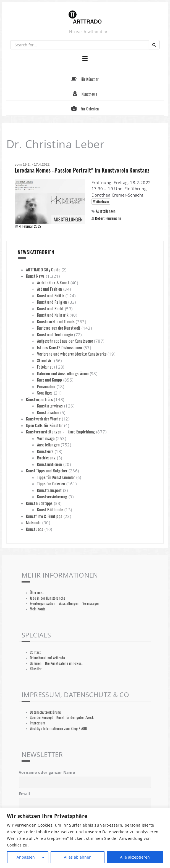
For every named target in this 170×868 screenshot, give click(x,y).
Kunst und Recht (50, 308)
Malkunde (34, 522)
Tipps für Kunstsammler (56, 477)
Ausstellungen (106, 211)
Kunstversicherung (52, 496)
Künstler (36, 669)
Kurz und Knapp (49, 380)
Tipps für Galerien (51, 483)
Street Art (45, 360)
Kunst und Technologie (55, 334)
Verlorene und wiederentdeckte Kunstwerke (72, 354)
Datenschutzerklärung (45, 712)
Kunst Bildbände (50, 509)
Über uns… (37, 593)
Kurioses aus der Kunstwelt (59, 328)
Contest (35, 652)
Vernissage (46, 438)
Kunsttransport (49, 490)
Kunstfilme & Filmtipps (44, 516)
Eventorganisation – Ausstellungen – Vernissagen (65, 603)
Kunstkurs (45, 451)
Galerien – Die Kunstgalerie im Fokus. (56, 663)
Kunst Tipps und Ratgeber (47, 470)
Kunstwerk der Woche (43, 419)
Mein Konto (38, 609)
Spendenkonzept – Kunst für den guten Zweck (62, 717)
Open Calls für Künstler (45, 425)
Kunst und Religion (52, 302)
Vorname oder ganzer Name (47, 772)
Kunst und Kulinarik (53, 315)
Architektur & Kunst (53, 282)
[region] (85, 838)
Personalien (46, 386)
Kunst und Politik (51, 295)
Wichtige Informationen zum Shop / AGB (58, 728)
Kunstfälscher (48, 412)
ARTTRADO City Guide (43, 269)
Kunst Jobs (35, 529)
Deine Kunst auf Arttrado (47, 658)
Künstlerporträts (39, 399)
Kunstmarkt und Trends (56, 321)
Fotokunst (45, 367)
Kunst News (35, 276)
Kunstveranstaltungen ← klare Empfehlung (61, 432)
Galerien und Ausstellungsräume (63, 373)
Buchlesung (46, 457)
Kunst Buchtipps (39, 503)
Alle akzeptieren (135, 857)
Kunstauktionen (49, 464)
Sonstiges (45, 393)
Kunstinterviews (50, 406)
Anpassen (26, 857)
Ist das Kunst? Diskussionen (60, 347)
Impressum (37, 723)
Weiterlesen (101, 201)
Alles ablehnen (78, 857)
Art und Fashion (50, 289)
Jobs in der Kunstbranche (48, 598)
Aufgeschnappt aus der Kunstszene (65, 341)
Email (24, 794)
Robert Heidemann (108, 218)
